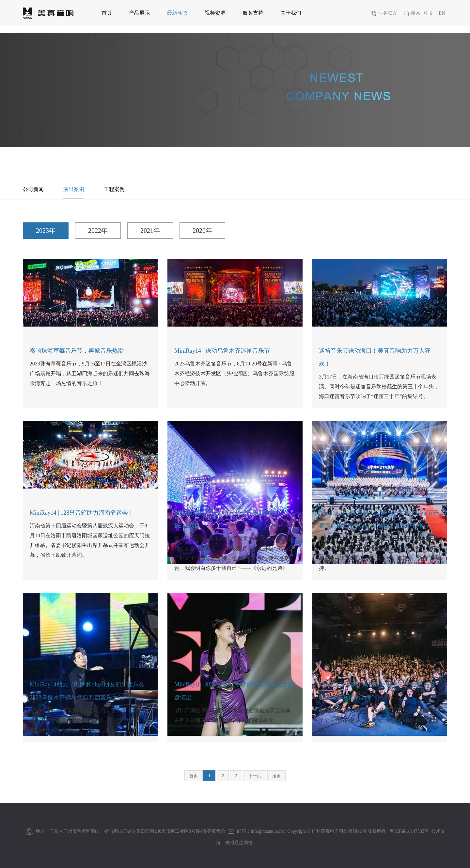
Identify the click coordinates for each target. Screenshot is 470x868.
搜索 (412, 13)
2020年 (202, 231)
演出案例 (74, 189)
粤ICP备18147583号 (409, 831)
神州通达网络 (239, 843)
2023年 (46, 231)
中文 (429, 13)
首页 (194, 776)
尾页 (276, 776)
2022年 (98, 231)
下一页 (255, 776)
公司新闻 (33, 189)
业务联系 (384, 13)
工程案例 (114, 189)
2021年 (150, 231)
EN (442, 13)
